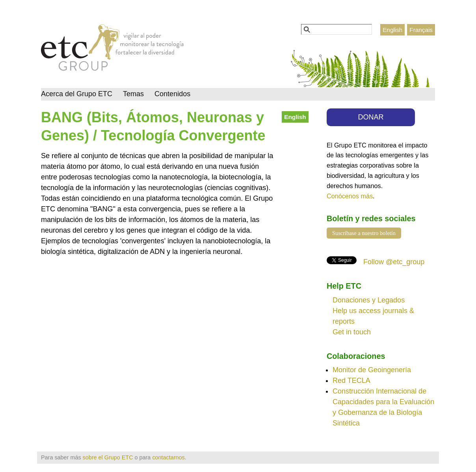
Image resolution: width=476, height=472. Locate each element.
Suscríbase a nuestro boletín (364, 233)
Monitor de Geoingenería (372, 370)
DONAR (371, 117)
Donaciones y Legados (369, 300)
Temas (133, 94)
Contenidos (172, 94)
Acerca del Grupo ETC (77, 94)
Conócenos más (350, 196)
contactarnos (168, 457)
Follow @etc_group (394, 262)
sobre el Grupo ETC (108, 457)
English (392, 30)
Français (421, 30)
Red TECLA (351, 381)
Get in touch (352, 332)
